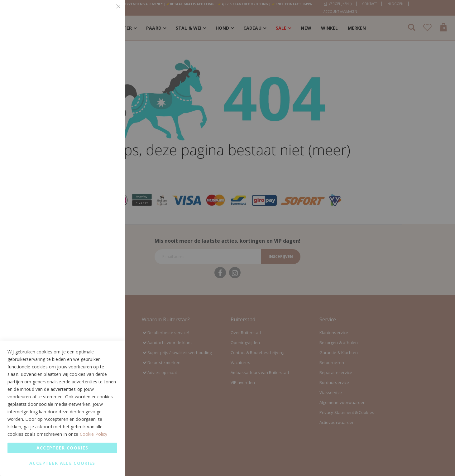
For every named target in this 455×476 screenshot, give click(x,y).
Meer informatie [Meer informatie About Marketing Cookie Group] (101, 166)
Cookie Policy (94, 434)
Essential (108, 12)
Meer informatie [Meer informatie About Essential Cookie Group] (101, 65)
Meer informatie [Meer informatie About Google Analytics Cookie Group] (101, 237)
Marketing (108, 91)
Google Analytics (108, 192)
